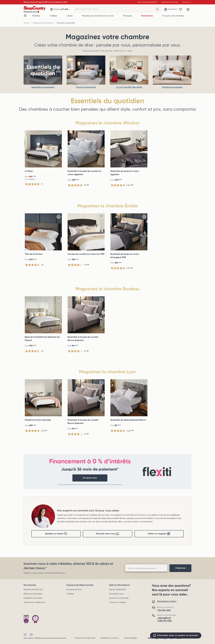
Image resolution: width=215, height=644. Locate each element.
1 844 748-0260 (164, 610)
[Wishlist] (180, 9)
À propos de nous (74, 590)
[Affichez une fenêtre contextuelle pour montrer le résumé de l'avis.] (88, 185)
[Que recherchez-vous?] (157, 9)
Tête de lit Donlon (34, 254)
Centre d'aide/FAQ (117, 590)
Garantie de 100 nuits (33, 590)
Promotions (147, 16)
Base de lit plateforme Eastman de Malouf (42, 339)
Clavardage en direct (167, 601)
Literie (70, 16)
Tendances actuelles (172, 87)
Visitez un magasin (159, 534)
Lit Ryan (29, 171)
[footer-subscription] (180, 568)
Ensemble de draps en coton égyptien (125, 173)
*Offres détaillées (130, 638)
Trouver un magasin (118, 602)
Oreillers (53, 16)
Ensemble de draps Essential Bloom (128, 420)
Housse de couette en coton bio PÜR (86, 254)
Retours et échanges (33, 594)
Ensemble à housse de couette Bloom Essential (83, 339)
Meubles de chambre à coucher (98, 16)
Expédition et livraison (33, 598)
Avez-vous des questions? (147, 2)
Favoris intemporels (86, 87)
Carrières (70, 594)
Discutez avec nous (107, 534)
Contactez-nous (116, 594)
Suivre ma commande (119, 598)
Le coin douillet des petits (129, 87)
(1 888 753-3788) (165, 621)
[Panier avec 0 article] (188, 9)
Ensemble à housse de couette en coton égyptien (84, 173)
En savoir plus (90, 478)
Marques (127, 16)
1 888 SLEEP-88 (164, 618)
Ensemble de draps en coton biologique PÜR (125, 256)
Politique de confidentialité (85, 638)
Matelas (36, 16)
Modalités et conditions (110, 638)
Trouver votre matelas (173, 16)
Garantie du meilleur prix (34, 602)
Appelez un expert (56, 534)
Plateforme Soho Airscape (38, 420)
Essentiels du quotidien (43, 87)
